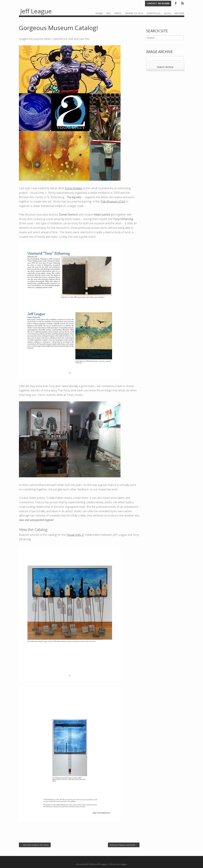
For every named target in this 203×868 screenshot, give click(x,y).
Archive (179, 13)
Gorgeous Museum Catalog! (58, 28)
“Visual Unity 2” (75, 535)
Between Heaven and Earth (124, 845)
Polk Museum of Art (113, 201)
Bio (109, 13)
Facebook (176, 3)
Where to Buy (134, 13)
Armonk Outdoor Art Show (35, 845)
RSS (182, 3)
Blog (167, 13)
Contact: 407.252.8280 (158, 3)
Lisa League (121, 864)
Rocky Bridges (74, 188)
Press (118, 13)
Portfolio (154, 13)
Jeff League (36, 11)
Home (99, 13)
